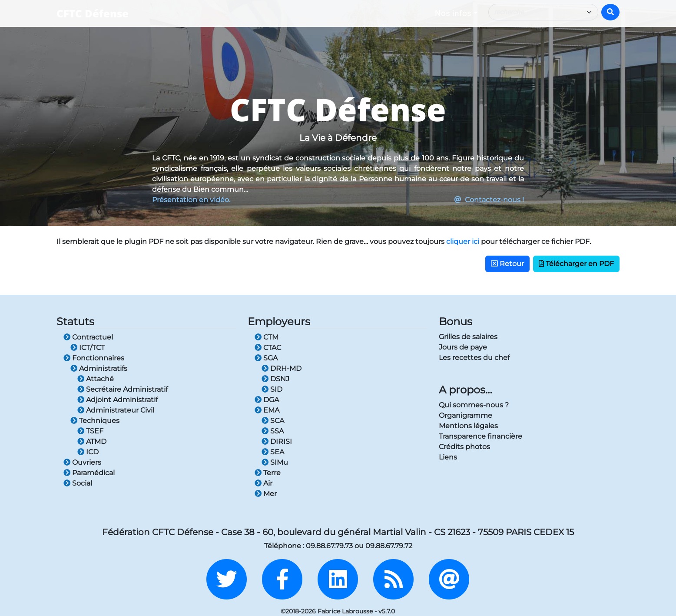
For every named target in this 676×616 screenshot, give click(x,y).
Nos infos (453, 13)
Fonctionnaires (94, 358)
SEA (273, 452)
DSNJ (275, 379)
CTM (267, 337)
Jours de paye (463, 347)
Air (263, 483)
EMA (267, 410)
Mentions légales (468, 426)
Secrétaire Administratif (123, 389)
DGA (267, 400)
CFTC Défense (93, 13)
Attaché (96, 379)
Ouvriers (82, 462)
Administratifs (99, 368)
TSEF (90, 431)
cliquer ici (463, 241)
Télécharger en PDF (576, 264)
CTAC (268, 348)
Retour (507, 264)
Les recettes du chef (474, 358)
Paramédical (89, 473)
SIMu (275, 462)
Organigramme (466, 415)
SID (272, 389)
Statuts (75, 321)
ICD (88, 452)
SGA (266, 358)
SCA (273, 421)
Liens (448, 457)
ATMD (92, 441)
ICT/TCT (88, 348)
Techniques (95, 421)
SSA (273, 431)
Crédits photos (464, 447)
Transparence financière (480, 436)
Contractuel (88, 337)
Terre (268, 473)
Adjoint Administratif (118, 400)
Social (78, 483)
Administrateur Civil (116, 410)
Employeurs (279, 321)
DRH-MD (282, 368)
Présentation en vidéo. (191, 200)
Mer (266, 494)
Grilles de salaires (468, 337)
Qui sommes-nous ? (474, 405)
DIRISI (277, 441)
